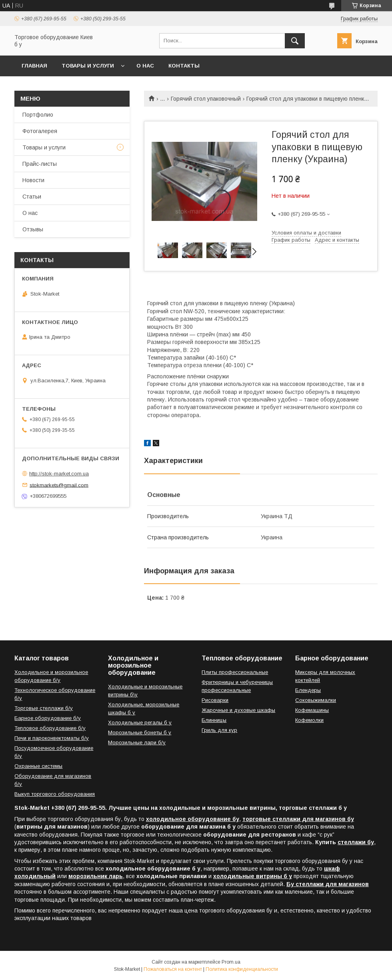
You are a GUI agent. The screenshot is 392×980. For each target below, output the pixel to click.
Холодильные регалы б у (140, 723)
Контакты (184, 66)
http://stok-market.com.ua (59, 474)
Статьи (32, 197)
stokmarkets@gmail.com (59, 485)
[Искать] (295, 41)
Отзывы (33, 229)
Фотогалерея (40, 131)
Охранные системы (38, 766)
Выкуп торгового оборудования (55, 794)
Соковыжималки (316, 700)
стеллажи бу (356, 842)
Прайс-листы (40, 164)
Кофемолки (309, 720)
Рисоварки (215, 700)
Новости (33, 180)
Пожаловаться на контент (173, 969)
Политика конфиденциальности (242, 969)
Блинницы (214, 720)
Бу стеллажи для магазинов (328, 884)
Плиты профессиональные (235, 672)
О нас (145, 66)
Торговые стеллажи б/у (44, 708)
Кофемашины (312, 710)
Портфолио (38, 115)
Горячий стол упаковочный (206, 99)
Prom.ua (231, 962)
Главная (34, 66)
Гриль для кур (219, 730)
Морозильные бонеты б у (140, 733)
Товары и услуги (88, 66)
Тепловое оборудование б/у (50, 728)
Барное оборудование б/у (48, 718)
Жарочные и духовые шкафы (238, 710)
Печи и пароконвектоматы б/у (52, 738)
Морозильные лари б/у (137, 742)
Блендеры (308, 690)
